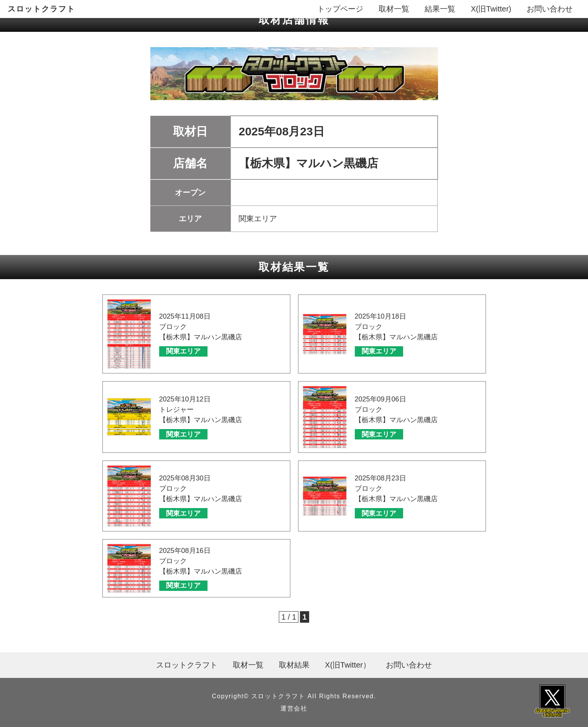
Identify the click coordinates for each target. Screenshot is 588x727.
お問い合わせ (550, 9)
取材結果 (294, 665)
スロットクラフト (41, 9)
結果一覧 (440, 9)
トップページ (340, 9)
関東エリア (183, 351)
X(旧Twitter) (491, 9)
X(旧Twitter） (348, 665)
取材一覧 (394, 9)
